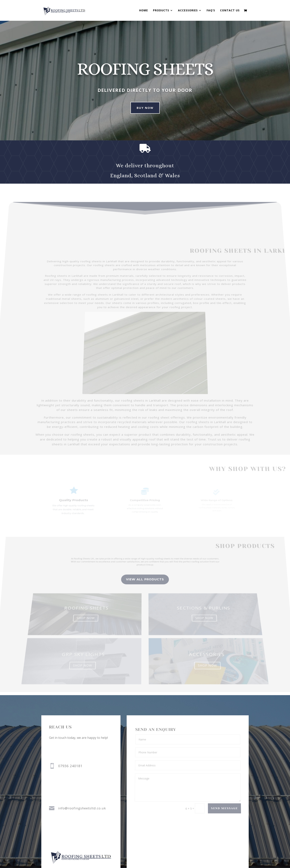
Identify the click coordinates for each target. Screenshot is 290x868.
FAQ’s (211, 11)
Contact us (230, 11)
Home (144, 11)
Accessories (188, 11)
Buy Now (140, 108)
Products (161, 11)
